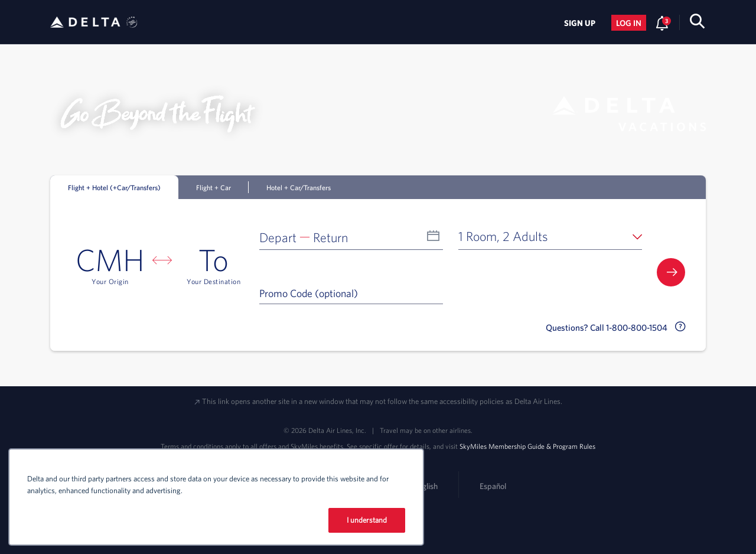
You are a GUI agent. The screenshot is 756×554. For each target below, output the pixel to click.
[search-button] (697, 23)
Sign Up (580, 23)
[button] (351, 236)
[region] (216, 497)
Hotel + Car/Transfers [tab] (299, 187)
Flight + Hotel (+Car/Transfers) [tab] (114, 187)
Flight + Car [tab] (214, 187)
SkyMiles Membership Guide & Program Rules (527, 446)
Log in (629, 23)
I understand (367, 520)
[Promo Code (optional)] (351, 293)
